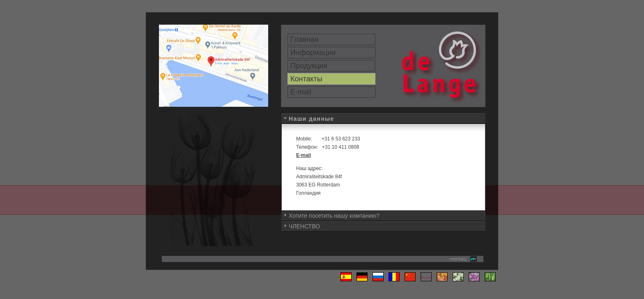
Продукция (309, 66)
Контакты (306, 79)
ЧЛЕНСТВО (304, 226)
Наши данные (312, 119)
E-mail (301, 92)
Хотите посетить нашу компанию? (334, 216)
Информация (313, 53)
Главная (305, 39)
